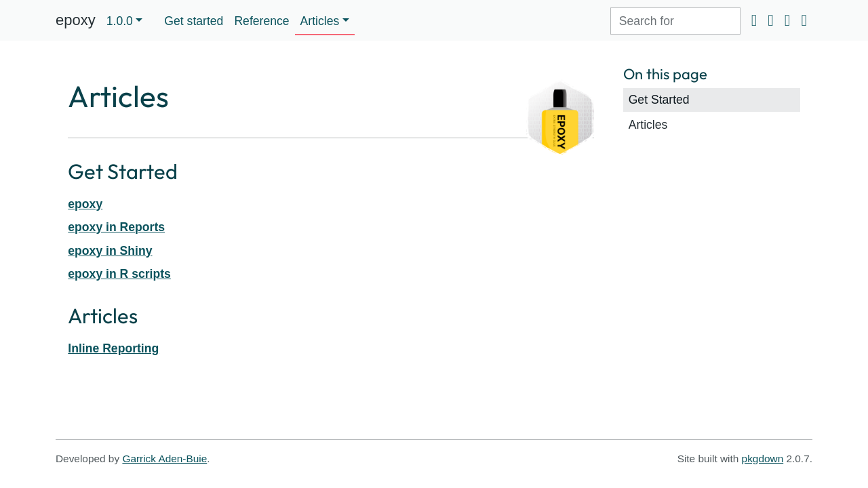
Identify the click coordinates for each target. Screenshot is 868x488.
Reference (261, 21)
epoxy (76, 20)
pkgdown (763, 459)
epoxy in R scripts (119, 274)
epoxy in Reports (116, 227)
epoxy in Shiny (110, 251)
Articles (648, 125)
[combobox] (675, 21)
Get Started (659, 100)
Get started (194, 21)
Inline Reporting (113, 348)
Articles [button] (320, 21)
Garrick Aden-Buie (164, 459)
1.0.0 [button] (120, 21)
